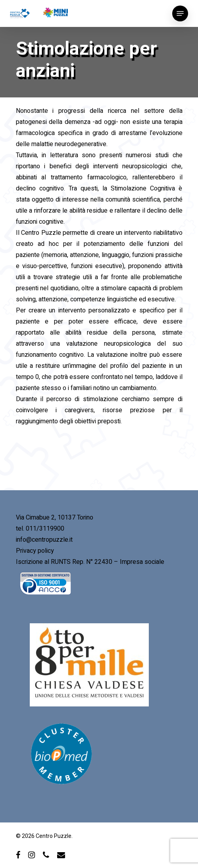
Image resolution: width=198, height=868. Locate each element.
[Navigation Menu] (180, 13)
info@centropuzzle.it (44, 540)
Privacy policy (35, 551)
